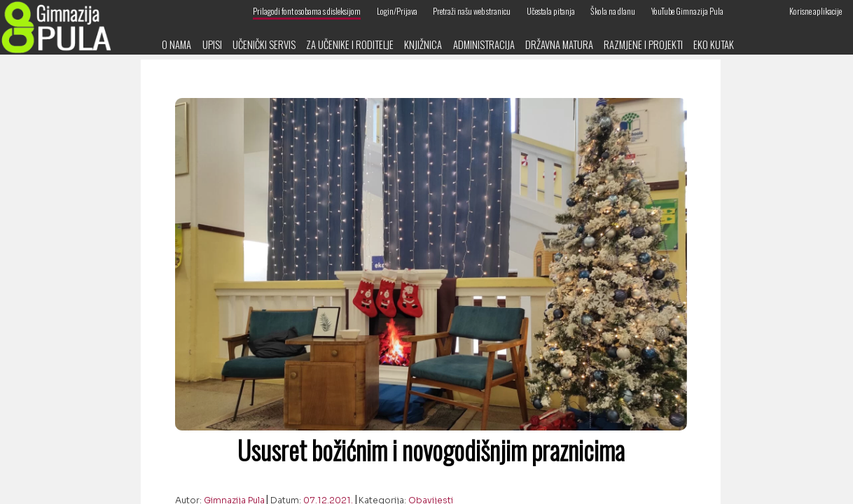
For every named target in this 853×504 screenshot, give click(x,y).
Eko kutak (714, 44)
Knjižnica (423, 44)
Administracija (484, 44)
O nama (176, 44)
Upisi (212, 44)
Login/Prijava (397, 11)
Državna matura (559, 44)
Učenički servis (264, 44)
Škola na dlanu (613, 11)
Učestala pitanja (551, 11)
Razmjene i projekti (643, 44)
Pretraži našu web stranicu (472, 11)
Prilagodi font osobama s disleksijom (307, 11)
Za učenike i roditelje (350, 44)
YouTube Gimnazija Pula (687, 11)
